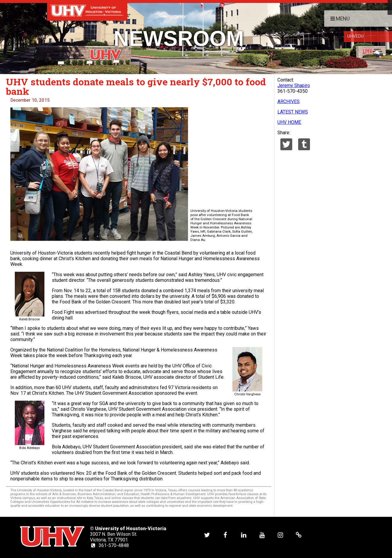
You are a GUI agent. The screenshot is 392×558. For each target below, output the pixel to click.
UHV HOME (289, 122)
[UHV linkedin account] (244, 535)
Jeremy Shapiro (294, 85)
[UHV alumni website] (299, 535)
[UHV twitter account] (207, 535)
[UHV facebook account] (225, 535)
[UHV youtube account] (262, 535)
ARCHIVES (289, 101)
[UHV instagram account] (280, 535)
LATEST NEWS (293, 112)
